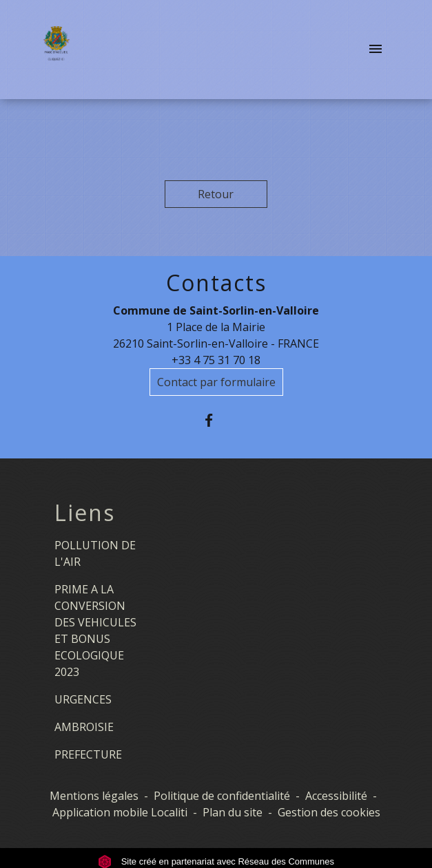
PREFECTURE (88, 754)
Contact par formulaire (216, 382)
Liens (85, 513)
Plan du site (233, 812)
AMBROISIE (84, 727)
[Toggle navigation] (376, 50)
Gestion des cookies (329, 812)
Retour (216, 194)
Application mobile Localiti (120, 812)
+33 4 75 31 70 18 (216, 360)
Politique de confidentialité (222, 796)
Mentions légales (94, 796)
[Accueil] (56, 50)
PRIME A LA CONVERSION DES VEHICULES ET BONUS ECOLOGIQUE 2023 (95, 631)
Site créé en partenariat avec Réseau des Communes (216, 861)
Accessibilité (336, 796)
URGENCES (83, 699)
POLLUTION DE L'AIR (95, 553)
